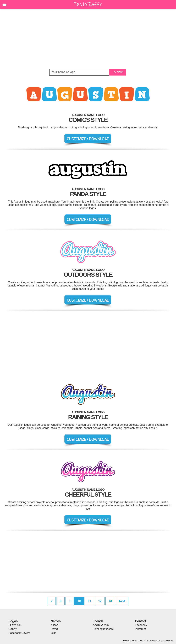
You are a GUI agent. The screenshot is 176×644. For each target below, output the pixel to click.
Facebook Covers (19, 633)
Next (122, 601)
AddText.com (101, 625)
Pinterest (140, 629)
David (54, 629)
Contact (140, 621)
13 (110, 601)
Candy (13, 629)
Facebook (141, 625)
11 (89, 601)
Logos (13, 621)
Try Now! (117, 72)
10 (79, 601)
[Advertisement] (88, 39)
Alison (54, 625)
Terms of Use (137, 641)
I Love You (15, 625)
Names (56, 621)
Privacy (126, 641)
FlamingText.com (103, 629)
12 (100, 601)
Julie (54, 633)
